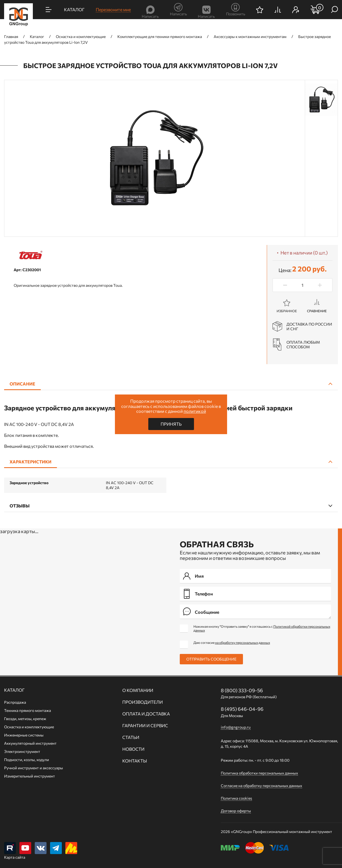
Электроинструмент (22, 751)
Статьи (131, 737)
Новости (133, 749)
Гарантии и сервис (145, 726)
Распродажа (15, 702)
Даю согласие (232, 642)
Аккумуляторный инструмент (30, 743)
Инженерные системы (24, 735)
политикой (195, 411)
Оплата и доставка (146, 714)
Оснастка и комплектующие (29, 727)
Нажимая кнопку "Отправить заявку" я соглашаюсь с (262, 628)
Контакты (135, 761)
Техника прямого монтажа (27, 710)
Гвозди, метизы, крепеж (25, 719)
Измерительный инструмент (30, 776)
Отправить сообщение (211, 659)
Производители (143, 702)
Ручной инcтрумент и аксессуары (34, 768)
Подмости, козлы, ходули (27, 760)
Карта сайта (15, 857)
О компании (138, 690)
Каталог (14, 690)
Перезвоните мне (113, 9)
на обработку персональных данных (243, 642)
